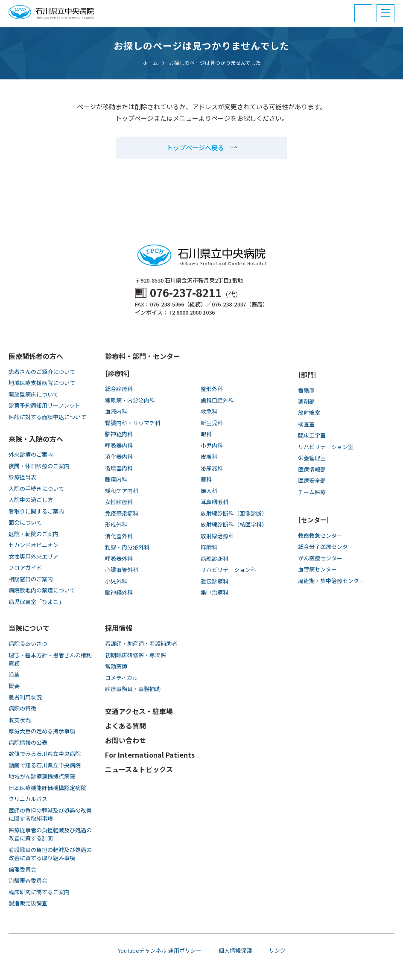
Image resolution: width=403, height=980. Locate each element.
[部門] (307, 375)
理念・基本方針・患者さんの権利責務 (50, 659)
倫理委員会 (22, 869)
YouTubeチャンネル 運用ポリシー (160, 950)
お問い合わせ (126, 740)
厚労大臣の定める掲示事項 (42, 731)
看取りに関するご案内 (36, 511)
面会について (25, 522)
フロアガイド (25, 567)
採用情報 (119, 628)
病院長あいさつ (28, 643)
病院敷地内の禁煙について (42, 590)
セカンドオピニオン (34, 545)
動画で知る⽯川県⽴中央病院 (45, 765)
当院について (29, 628)
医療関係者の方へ (36, 356)
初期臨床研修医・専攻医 (136, 655)
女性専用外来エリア (34, 556)
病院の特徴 (22, 708)
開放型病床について (34, 394)
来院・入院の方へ (36, 439)
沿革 (14, 675)
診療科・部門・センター (143, 356)
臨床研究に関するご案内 (39, 892)
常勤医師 (116, 666)
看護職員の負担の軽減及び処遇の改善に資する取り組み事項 (50, 854)
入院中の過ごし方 (31, 500)
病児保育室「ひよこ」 (36, 602)
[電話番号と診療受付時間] (363, 13)
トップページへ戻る (195, 147)
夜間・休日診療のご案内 (39, 466)
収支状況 (20, 720)
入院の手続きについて (36, 489)
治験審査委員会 (28, 880)
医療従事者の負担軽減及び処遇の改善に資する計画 (50, 834)
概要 (14, 686)
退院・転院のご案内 (34, 534)
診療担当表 (22, 477)
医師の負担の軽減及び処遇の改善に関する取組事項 (50, 815)
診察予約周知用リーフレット (44, 405)
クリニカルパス (28, 799)
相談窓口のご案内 (31, 579)
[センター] (313, 520)
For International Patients (150, 755)
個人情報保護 (235, 950)
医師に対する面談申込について (47, 417)
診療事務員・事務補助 (133, 689)
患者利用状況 (25, 697)
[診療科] (117, 373)
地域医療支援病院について (42, 383)
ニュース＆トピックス (139, 769)
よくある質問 (126, 726)
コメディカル (121, 678)
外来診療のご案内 (31, 454)
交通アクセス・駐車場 (139, 711)
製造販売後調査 (28, 903)
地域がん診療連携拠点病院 (42, 776)
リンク (277, 950)
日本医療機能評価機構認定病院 (47, 788)
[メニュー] (385, 13)
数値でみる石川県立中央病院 (45, 754)
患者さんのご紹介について (42, 372)
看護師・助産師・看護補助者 (141, 643)
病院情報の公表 (28, 742)
